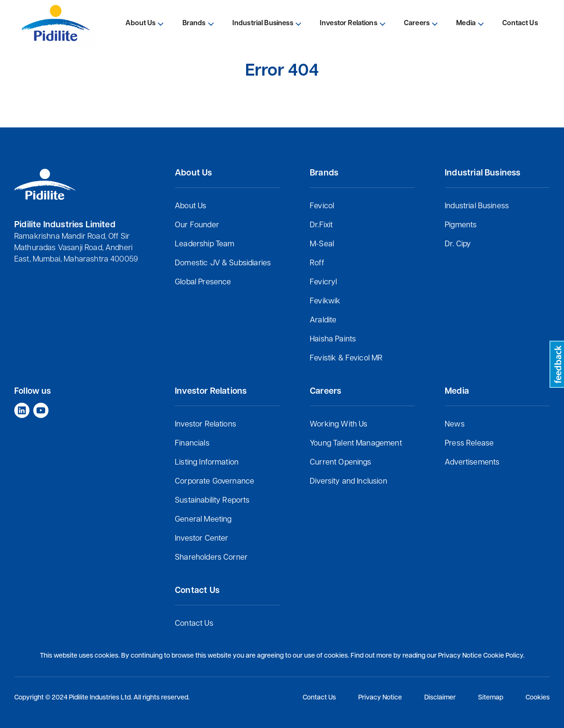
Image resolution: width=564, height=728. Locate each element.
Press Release (469, 444)
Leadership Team (205, 244)
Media (466, 24)
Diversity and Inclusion (349, 482)
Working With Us (339, 425)
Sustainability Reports (212, 501)
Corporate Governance (215, 482)
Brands (194, 24)
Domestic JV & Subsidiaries (223, 263)
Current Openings (341, 463)
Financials (192, 444)
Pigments (461, 225)
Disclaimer (440, 698)
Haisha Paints (333, 340)
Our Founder (197, 225)
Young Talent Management (356, 444)
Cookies (538, 698)
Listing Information (207, 463)
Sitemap (491, 698)
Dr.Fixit (321, 225)
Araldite (323, 320)
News (455, 425)
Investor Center (201, 539)
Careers (417, 24)
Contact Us (194, 624)
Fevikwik (325, 301)
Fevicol (322, 206)
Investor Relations (206, 425)
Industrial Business (477, 206)
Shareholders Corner (211, 558)
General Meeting (203, 520)
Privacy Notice (380, 698)
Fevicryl (323, 282)
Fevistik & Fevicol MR (346, 359)
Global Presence (203, 282)
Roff (317, 263)
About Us (191, 206)
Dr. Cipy (458, 244)
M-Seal (322, 244)
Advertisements (472, 463)
